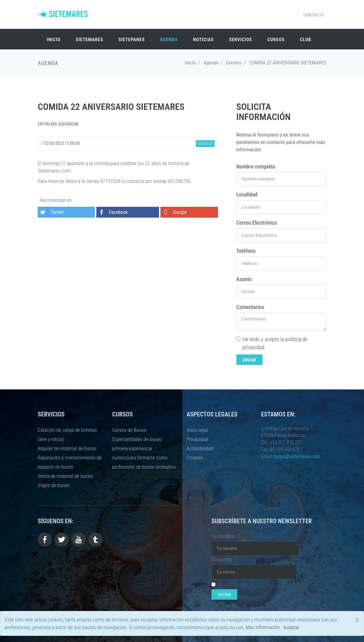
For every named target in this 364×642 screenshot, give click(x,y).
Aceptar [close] (291, 627)
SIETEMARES (89, 40)
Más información (263, 627)
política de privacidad (283, 585)
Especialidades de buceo (137, 439)
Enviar (250, 360)
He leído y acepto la (272, 343)
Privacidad (197, 439)
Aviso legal (197, 430)
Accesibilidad (200, 448)
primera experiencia (132, 448)
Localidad (247, 194)
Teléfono (246, 251)
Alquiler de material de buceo (67, 448)
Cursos (276, 40)
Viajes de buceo (54, 485)
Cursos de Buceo (129, 430)
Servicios (240, 40)
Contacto (314, 15)
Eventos (234, 63)
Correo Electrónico (257, 223)
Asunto (244, 279)
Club (305, 40)
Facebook (112, 212)
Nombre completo (256, 166)
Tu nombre (223, 536)
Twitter (51, 212)
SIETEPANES (132, 40)
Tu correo (222, 559)
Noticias (203, 40)
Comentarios (250, 307)
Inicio (54, 40)
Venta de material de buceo (65, 476)
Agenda (169, 40)
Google (174, 212)
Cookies (195, 458)
